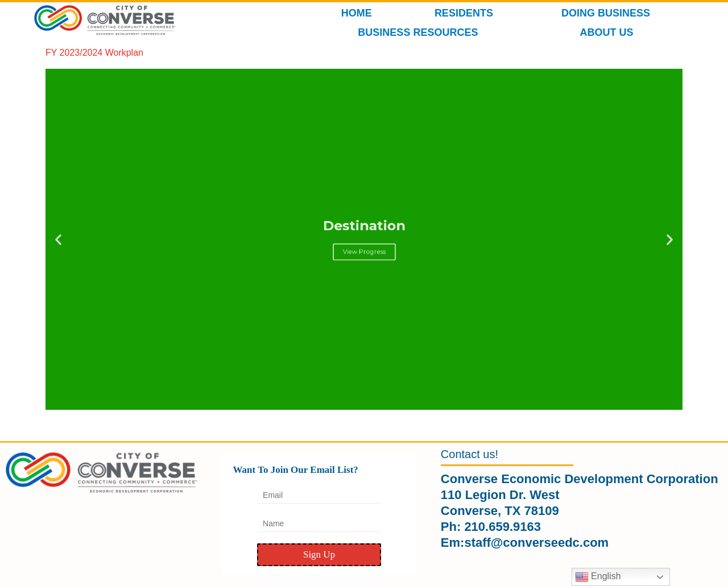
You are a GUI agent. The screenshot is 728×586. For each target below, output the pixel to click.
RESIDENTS (467, 13)
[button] (58, 240)
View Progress (364, 246)
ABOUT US (609, 32)
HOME (357, 13)
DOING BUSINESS (609, 13)
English (598, 577)
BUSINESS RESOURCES (421, 32)
